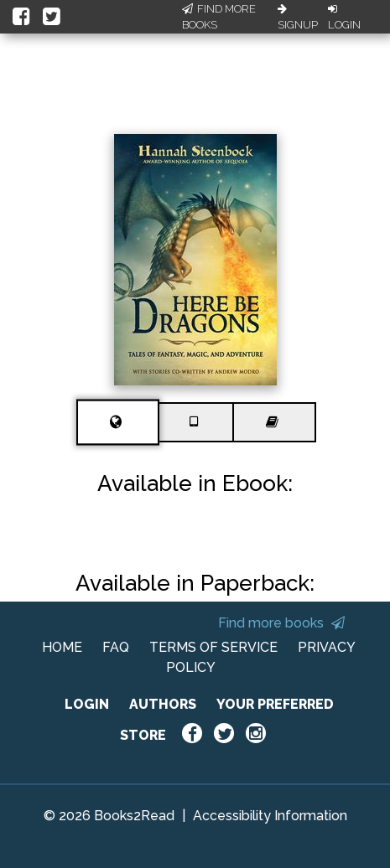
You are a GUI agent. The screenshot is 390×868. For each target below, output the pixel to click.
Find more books (281, 623)
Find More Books (219, 17)
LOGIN (87, 704)
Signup (298, 18)
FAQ (116, 647)
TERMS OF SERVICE (213, 647)
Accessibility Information (270, 816)
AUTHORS (163, 704)
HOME (62, 647)
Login (344, 18)
